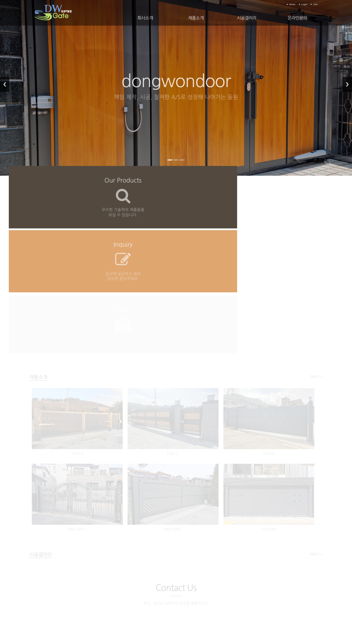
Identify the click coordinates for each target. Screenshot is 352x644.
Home (292, 4)
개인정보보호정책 (177, 595)
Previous (5, 84)
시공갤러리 (247, 18)
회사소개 (145, 18)
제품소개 (196, 18)
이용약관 (155, 595)
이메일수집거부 (202, 595)
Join (315, 4)
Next (347, 84)
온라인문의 (297, 18)
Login (304, 4)
